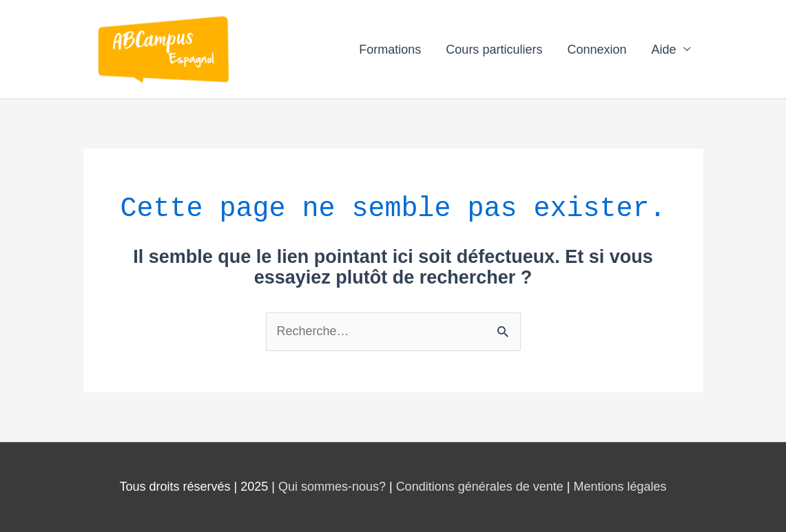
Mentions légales (620, 487)
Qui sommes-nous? (332, 487)
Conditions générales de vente (480, 487)
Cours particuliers (494, 50)
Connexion (597, 50)
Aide (663, 50)
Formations (390, 50)
